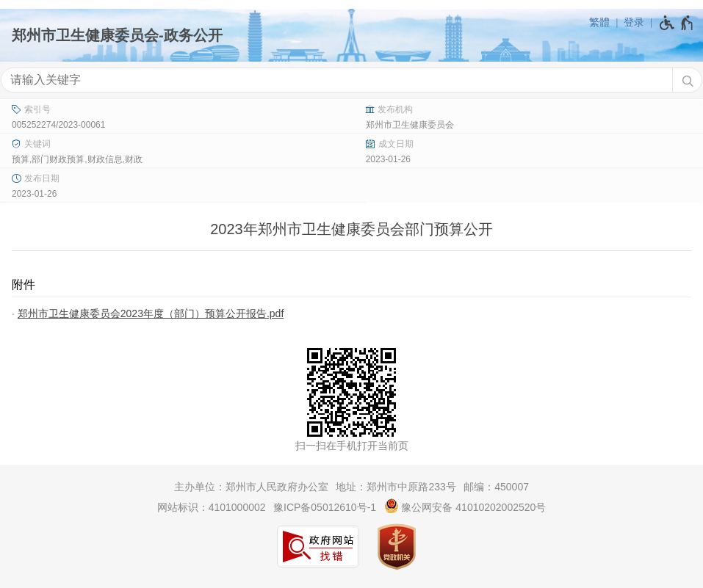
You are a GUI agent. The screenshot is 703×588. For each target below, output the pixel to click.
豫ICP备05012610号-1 (325, 507)
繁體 (599, 22)
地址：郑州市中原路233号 (396, 487)
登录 (634, 22)
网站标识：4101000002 (212, 507)
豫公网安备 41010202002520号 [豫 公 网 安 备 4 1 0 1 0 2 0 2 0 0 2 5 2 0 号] (465, 506)
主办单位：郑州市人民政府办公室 (251, 487)
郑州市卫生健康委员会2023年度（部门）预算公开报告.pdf (151, 313)
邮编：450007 (496, 487)
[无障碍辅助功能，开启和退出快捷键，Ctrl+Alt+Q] (677, 23)
